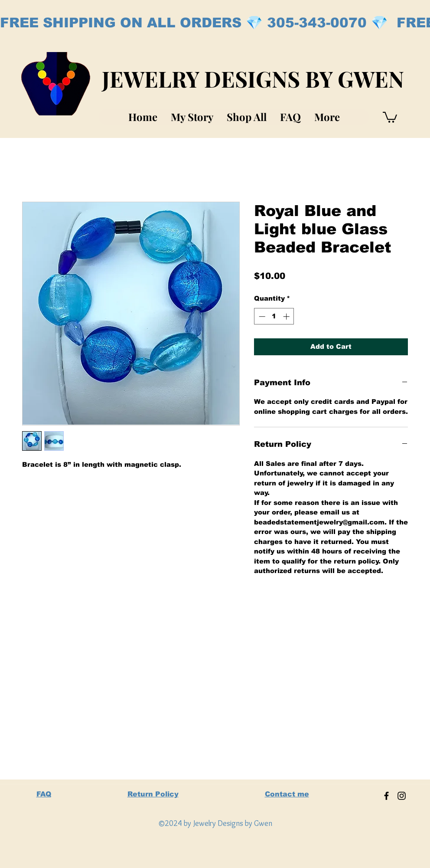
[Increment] (287, 316)
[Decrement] (261, 316)
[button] (390, 117)
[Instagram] (402, 796)
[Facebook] (386, 796)
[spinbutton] (274, 316)
